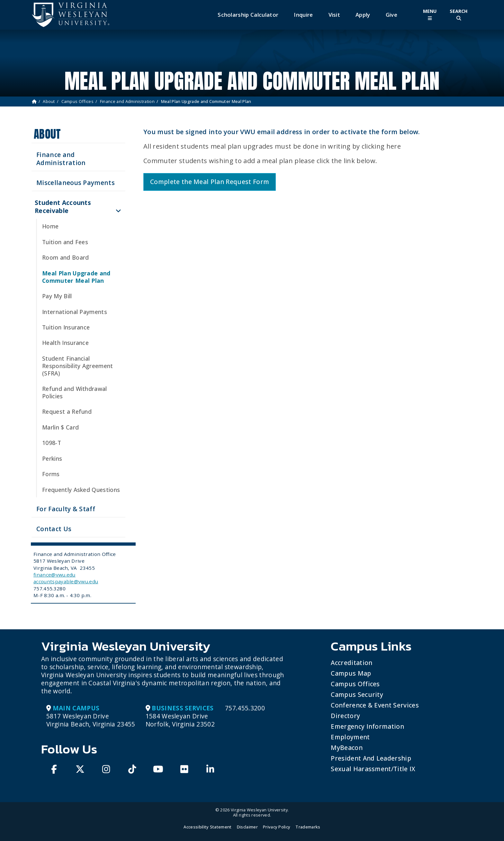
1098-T (52, 443)
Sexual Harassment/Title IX (373, 769)
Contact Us (54, 529)
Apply (363, 15)
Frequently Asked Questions (81, 490)
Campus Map (351, 673)
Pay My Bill (57, 296)
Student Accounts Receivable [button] (63, 207)
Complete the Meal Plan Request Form (210, 182)
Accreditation (351, 663)
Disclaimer (247, 827)
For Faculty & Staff (66, 509)
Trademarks (308, 827)
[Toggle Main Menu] (430, 15)
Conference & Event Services (375, 705)
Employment (350, 737)
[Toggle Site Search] (459, 15)
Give (392, 15)
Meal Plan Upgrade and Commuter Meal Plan (76, 277)
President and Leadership (371, 758)
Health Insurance (65, 343)
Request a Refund (67, 411)
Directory (345, 716)
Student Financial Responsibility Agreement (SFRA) (78, 366)
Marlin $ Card (60, 427)
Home (50, 226)
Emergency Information (367, 726)
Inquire (303, 15)
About (49, 101)
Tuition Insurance (66, 327)
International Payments (75, 312)
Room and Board (65, 257)
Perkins (52, 458)
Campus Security (357, 694)
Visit (334, 15)
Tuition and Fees (65, 242)
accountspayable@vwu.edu (66, 581)
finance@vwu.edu (54, 575)
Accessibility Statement (207, 827)
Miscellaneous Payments (76, 183)
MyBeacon (347, 748)
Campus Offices (77, 101)
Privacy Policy (277, 827)
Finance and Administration (127, 101)
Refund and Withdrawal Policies (75, 392)
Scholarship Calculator (248, 15)
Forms (51, 474)
